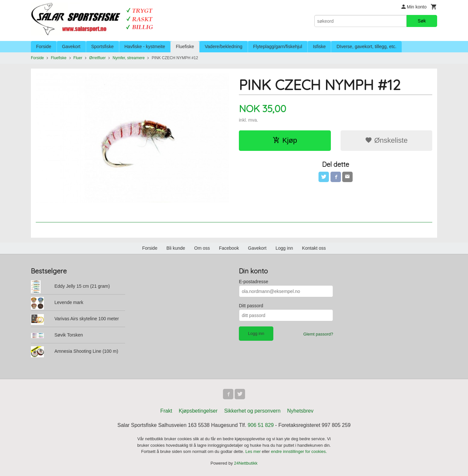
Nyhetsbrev (300, 411)
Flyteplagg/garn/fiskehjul (278, 46)
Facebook (229, 248)
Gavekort (71, 46)
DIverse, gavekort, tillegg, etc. (366, 46)
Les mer (254, 451)
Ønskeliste (386, 140)
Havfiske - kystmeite (145, 46)
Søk (422, 21)
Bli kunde (176, 248)
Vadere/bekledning (224, 46)
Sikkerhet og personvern (252, 411)
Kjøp (285, 140)
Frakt (166, 411)
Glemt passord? (318, 334)
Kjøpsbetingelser (198, 411)
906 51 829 (261, 425)
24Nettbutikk (246, 463)
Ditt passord (251, 306)
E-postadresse (253, 282)
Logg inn (284, 248)
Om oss (202, 248)
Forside (44, 46)
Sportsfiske (103, 46)
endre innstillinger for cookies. (299, 451)
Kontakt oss (314, 248)
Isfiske (319, 46)
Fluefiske (185, 46)
